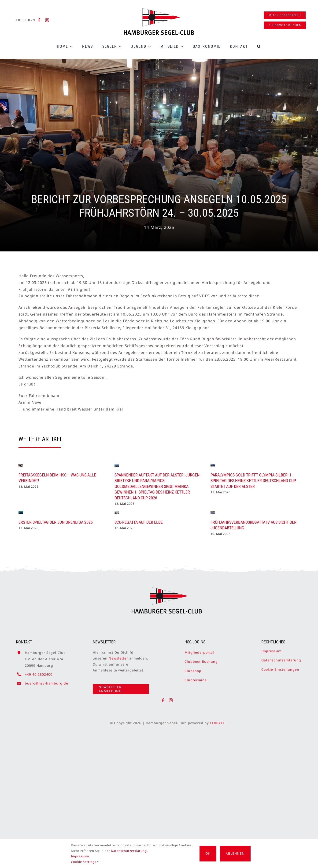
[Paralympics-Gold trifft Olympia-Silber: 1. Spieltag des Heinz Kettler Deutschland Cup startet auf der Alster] (213, 465)
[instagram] (47, 20)
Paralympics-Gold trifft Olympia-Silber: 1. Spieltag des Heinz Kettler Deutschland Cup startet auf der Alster (253, 481)
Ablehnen (235, 853)
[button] (259, 46)
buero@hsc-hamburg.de (46, 681)
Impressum (271, 648)
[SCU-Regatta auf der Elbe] (117, 512)
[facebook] (39, 20)
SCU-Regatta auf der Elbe (139, 522)
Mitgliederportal (199, 650)
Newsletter (118, 656)
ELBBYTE (220, 723)
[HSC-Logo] (159, 10)
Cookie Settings (85, 862)
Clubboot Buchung (201, 659)
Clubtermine (196, 677)
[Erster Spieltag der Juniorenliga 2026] (21, 512)
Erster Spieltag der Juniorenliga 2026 (56, 522)
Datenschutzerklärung (281, 657)
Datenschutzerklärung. (129, 851)
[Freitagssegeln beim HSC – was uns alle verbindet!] (21, 465)
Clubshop (193, 668)
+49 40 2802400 (39, 671)
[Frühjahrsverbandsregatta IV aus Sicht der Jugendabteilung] (213, 512)
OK (208, 853)
